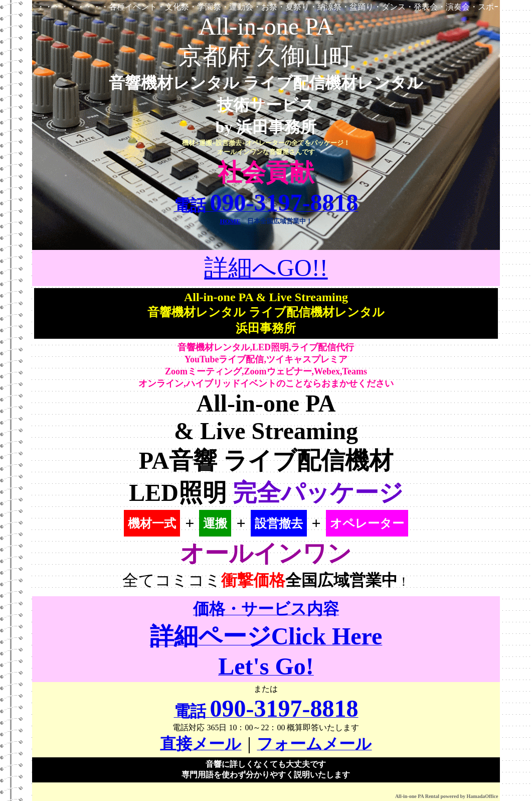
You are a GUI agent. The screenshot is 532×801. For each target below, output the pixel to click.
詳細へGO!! (266, 268)
